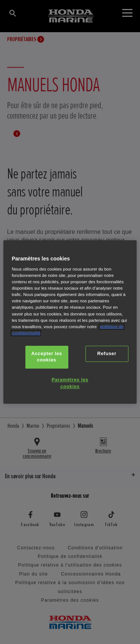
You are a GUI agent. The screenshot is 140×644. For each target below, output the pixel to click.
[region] (70, 322)
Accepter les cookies (47, 357)
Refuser (107, 354)
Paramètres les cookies (70, 383)
